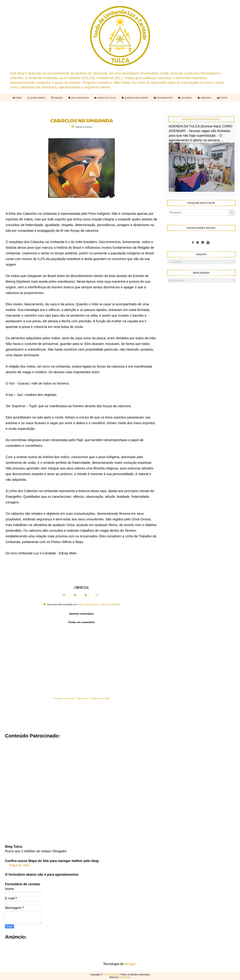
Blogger (130, 964)
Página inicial (82, 699)
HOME (17, 98)
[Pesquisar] (198, 213)
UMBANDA (205, 98)
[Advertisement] (105, 789)
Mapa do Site (19, 865)
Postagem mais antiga (100, 699)
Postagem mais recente (64, 699)
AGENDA (57, 98)
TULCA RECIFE (112, 975)
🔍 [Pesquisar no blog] (232, 212)
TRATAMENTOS (163, 98)
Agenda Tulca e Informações (201, 119)
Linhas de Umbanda (110, 604)
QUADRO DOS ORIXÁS (135, 98)
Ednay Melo (125, 977)
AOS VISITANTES (79, 98)
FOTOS (222, 98)
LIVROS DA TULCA (105, 98)
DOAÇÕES (185, 98)
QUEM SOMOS (36, 98)
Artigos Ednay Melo (88, 604)
